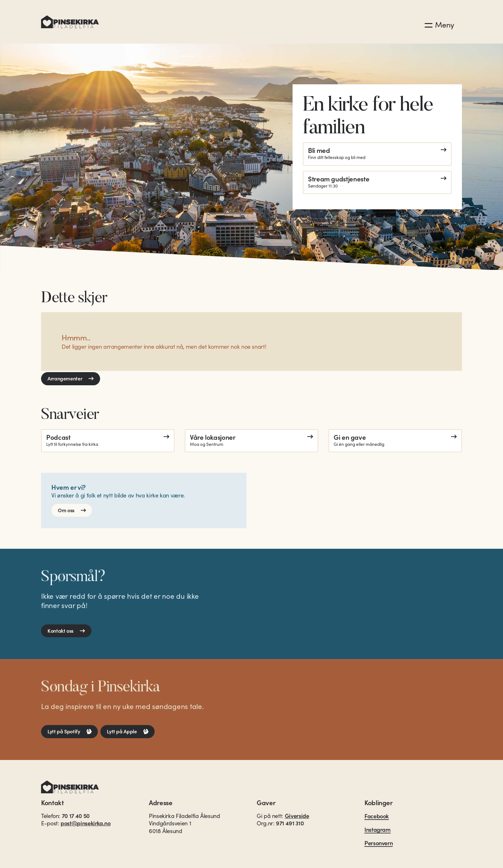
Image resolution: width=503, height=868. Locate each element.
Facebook (377, 816)
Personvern (379, 843)
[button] (439, 23)
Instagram (378, 830)
